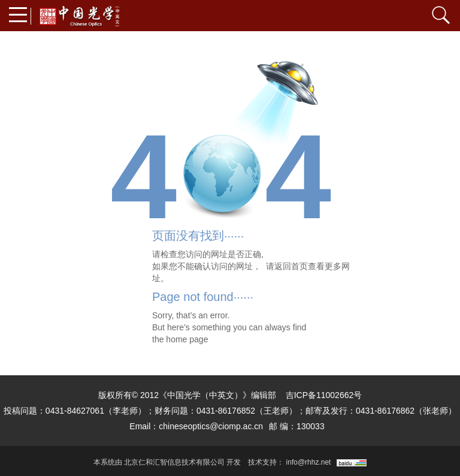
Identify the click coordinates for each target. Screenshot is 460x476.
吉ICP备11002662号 (324, 395)
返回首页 (291, 266)
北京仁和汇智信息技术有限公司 (174, 462)
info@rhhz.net (309, 462)
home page (187, 339)
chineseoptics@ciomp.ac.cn (211, 426)
